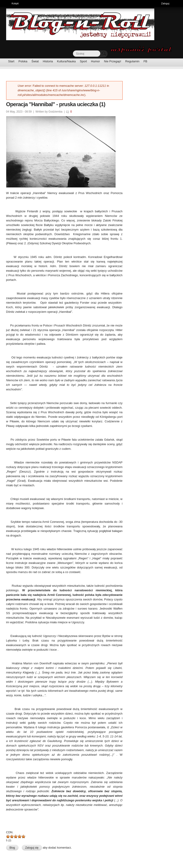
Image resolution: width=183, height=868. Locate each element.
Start (11, 61)
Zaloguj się (32, 848)
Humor (95, 61)
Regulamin (132, 61)
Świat (35, 61)
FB (146, 61)
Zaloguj (165, 3)
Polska (23, 61)
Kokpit (16, 3)
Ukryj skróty (178, 4)
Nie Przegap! (112, 61)
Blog (12, 848)
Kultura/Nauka (66, 61)
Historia (48, 61)
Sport (83, 61)
